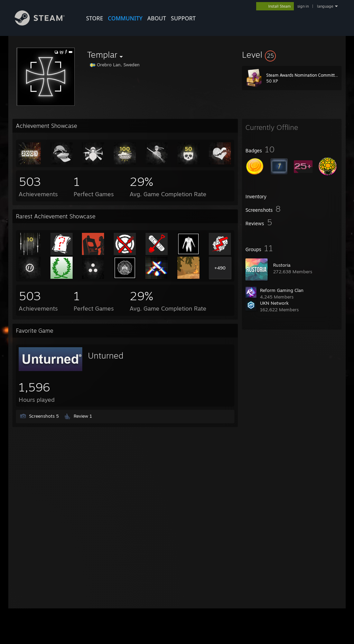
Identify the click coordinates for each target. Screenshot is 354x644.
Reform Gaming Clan (282, 290)
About (157, 18)
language (325, 6)
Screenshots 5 (44, 416)
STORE (95, 18)
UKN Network (274, 303)
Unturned (106, 356)
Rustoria (282, 265)
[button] (292, 55)
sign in (303, 6)
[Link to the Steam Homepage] (45, 24)
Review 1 (83, 416)
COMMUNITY (125, 18)
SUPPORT (183, 18)
